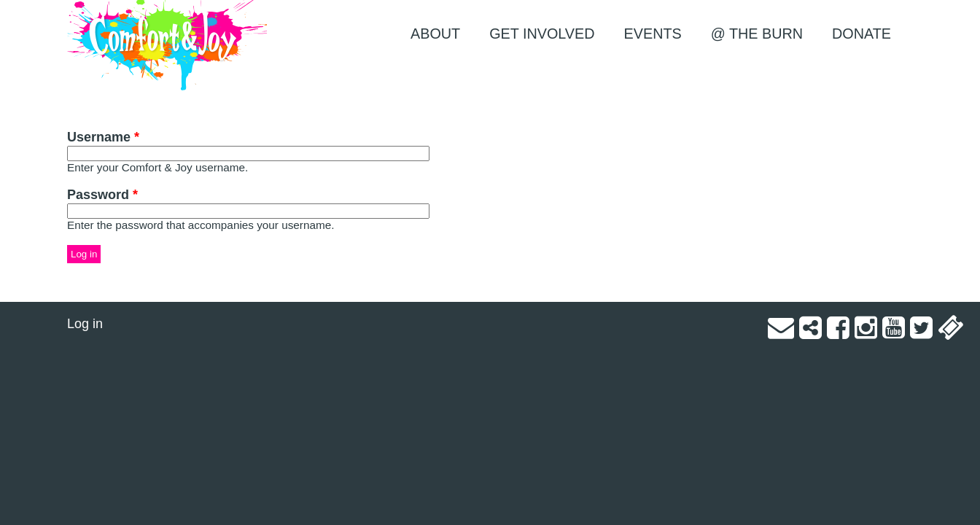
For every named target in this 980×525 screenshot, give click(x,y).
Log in (85, 324)
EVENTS (653, 34)
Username (103, 137)
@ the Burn (757, 34)
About (435, 34)
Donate (862, 34)
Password (102, 195)
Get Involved (542, 34)
